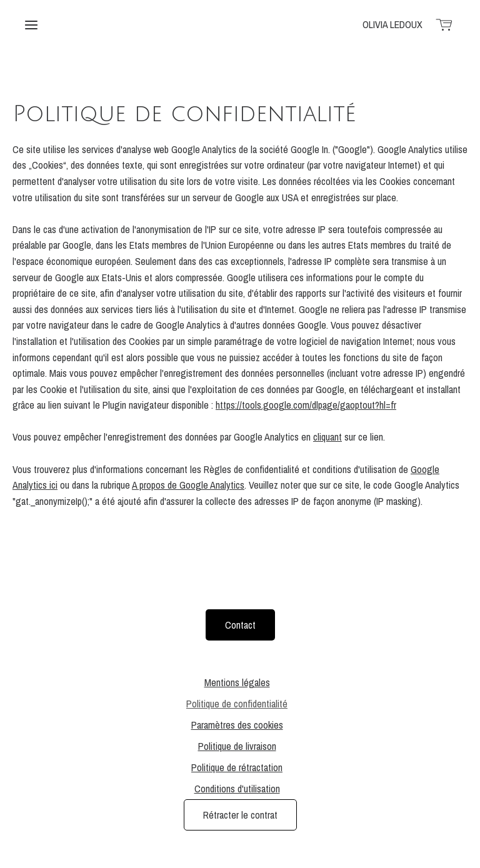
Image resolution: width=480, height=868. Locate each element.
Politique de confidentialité (237, 704)
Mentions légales (237, 682)
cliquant (327, 437)
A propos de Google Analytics (188, 485)
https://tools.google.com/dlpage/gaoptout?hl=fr (306, 405)
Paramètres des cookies (237, 725)
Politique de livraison (237, 746)
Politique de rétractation (237, 767)
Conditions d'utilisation (237, 789)
